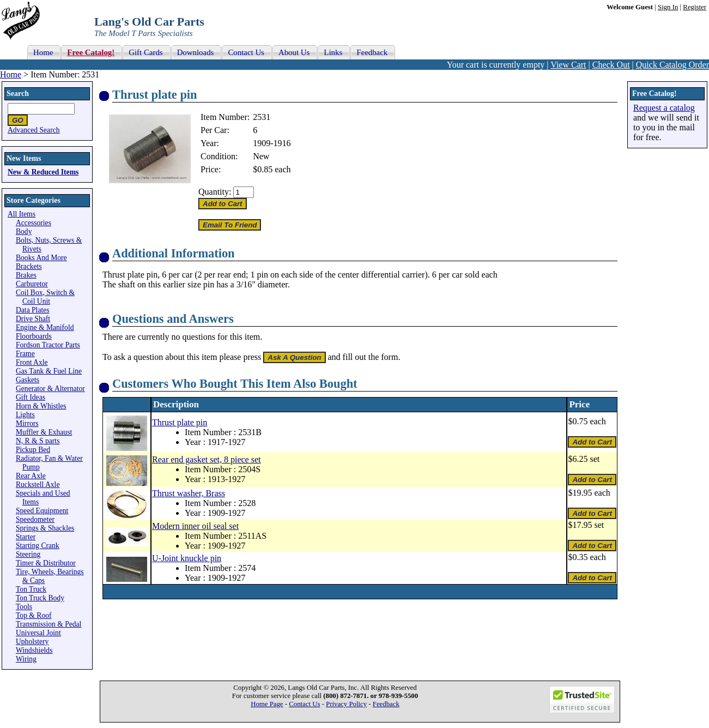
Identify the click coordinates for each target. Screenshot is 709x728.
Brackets (29, 266)
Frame (25, 354)
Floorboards (34, 336)
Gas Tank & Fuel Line (49, 371)
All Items (22, 214)
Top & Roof (34, 615)
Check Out (611, 65)
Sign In (668, 7)
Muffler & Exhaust (44, 432)
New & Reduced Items (43, 172)
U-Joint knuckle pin (187, 558)
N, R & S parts (38, 441)
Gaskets (28, 380)
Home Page (267, 704)
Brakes (26, 275)
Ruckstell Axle (38, 485)
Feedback (386, 704)
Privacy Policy (346, 704)
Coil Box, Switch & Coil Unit (45, 297)
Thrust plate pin (180, 422)
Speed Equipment (42, 511)
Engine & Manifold (45, 327)
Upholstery (32, 642)
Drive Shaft (33, 319)
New (261, 156)
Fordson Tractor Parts (48, 345)
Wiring (26, 659)
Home (11, 74)
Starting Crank (38, 546)
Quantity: (215, 192)
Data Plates (33, 310)
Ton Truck (31, 589)
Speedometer (35, 519)
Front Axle (32, 362)
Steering (28, 554)
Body (24, 231)
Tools (24, 607)
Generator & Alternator (50, 389)
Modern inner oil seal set (195, 526)
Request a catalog (664, 108)
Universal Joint (38, 633)
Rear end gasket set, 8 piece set (206, 459)
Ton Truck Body (40, 598)
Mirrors (27, 423)
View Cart (568, 65)
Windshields (34, 650)
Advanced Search (34, 130)
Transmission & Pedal (49, 624)
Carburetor (32, 284)
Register (695, 7)
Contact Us (304, 704)
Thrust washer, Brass (189, 493)
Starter (26, 537)
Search (18, 94)
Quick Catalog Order (672, 65)
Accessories (34, 223)
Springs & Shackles (45, 528)
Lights (25, 415)
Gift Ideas (31, 397)
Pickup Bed (33, 450)
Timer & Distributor (46, 563)
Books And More (41, 258)
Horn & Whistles (41, 406)
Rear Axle (31, 476)
